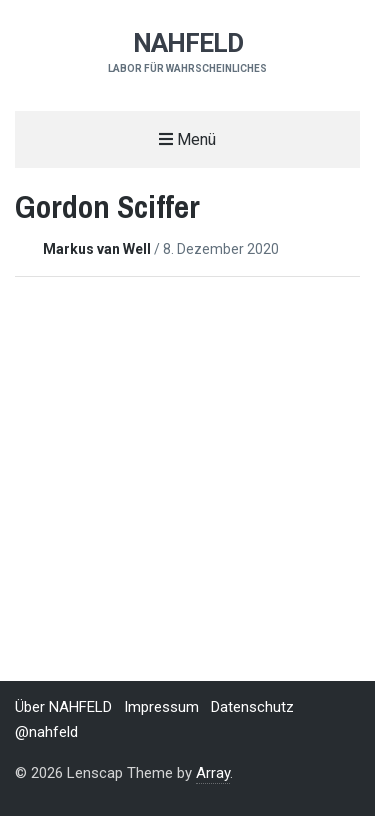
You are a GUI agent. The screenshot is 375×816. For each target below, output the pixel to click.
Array (213, 773)
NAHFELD (188, 43)
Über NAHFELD (63, 707)
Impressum (161, 707)
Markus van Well (98, 249)
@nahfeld (46, 732)
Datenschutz (252, 707)
